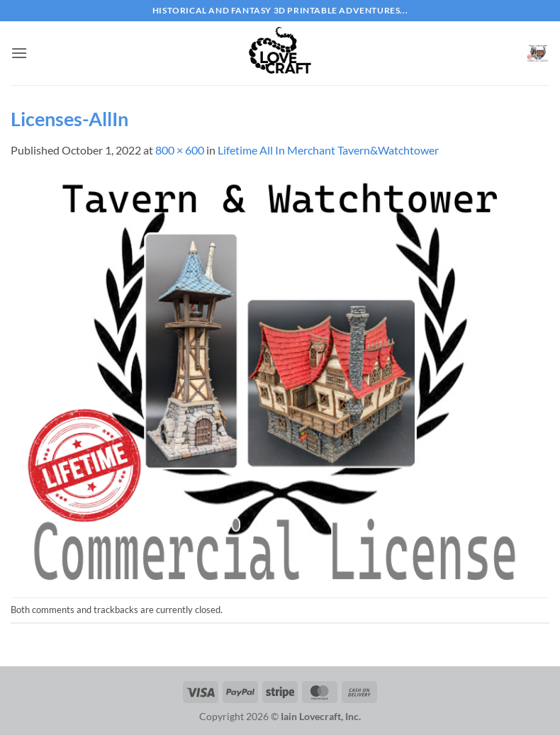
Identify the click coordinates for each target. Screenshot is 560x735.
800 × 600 (180, 150)
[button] (19, 53)
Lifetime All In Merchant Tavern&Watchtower (328, 150)
